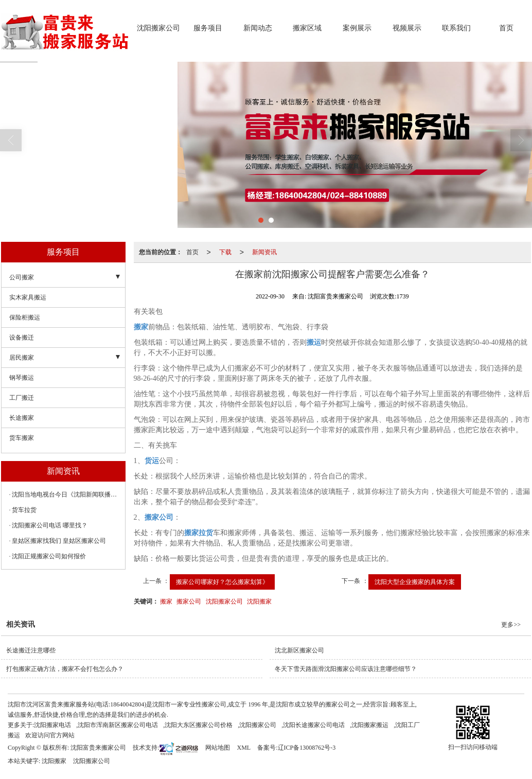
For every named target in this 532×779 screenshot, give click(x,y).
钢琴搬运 (22, 378)
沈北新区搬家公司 (299, 650)
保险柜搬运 (25, 317)
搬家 (166, 601)
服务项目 (208, 28)
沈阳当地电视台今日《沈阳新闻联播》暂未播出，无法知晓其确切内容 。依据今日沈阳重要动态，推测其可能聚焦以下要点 (66, 494)
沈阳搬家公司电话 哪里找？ (50, 525)
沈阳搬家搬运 (370, 725)
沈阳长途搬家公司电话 (314, 725)
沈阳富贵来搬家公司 (98, 748)
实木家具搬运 (28, 297)
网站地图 (218, 748)
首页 (506, 28)
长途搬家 (22, 418)
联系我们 (456, 28)
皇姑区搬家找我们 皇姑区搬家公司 (59, 541)
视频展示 (407, 28)
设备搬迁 (22, 338)
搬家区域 (307, 28)
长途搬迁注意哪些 (31, 650)
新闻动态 (258, 28)
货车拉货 (24, 510)
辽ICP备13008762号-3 (307, 748)
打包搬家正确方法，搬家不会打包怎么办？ (65, 669)
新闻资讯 (264, 252)
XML (244, 748)
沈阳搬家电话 (52, 725)
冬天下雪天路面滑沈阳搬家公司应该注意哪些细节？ (346, 669)
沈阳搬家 (259, 601)
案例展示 (357, 28)
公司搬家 (22, 277)
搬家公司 (189, 601)
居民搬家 (22, 358)
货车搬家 (22, 438)
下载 (225, 252)
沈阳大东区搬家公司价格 (199, 725)
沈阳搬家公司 (158, 28)
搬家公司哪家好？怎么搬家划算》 (222, 582)
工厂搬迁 (22, 398)
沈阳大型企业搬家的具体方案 (415, 582)
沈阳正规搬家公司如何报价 (49, 556)
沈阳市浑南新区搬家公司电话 (118, 725)
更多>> (511, 625)
